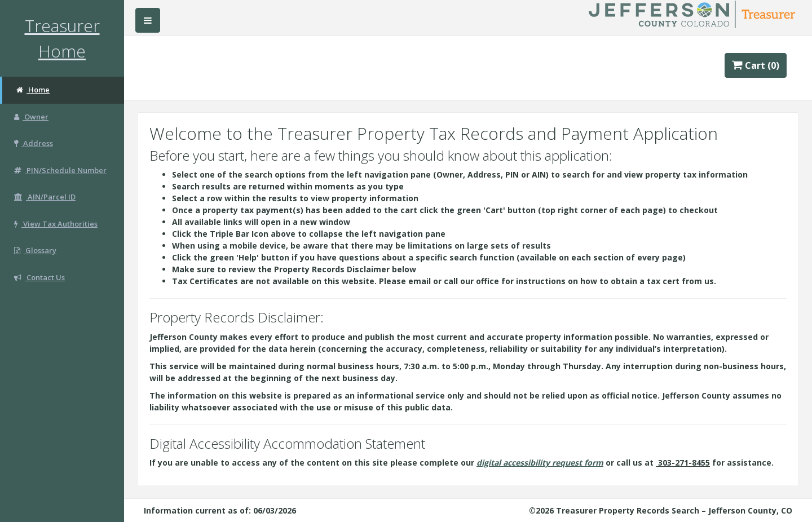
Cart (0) (756, 65)
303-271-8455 (683, 463)
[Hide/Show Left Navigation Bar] (148, 20)
